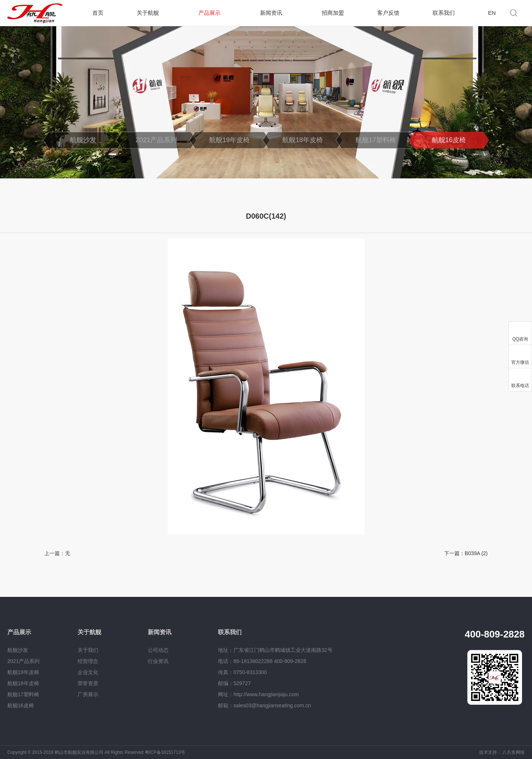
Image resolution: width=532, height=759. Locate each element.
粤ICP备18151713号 (165, 752)
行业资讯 (158, 661)
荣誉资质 (88, 683)
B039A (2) (476, 553)
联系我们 (444, 13)
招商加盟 (333, 13)
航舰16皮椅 (449, 140)
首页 (98, 13)
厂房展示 (88, 694)
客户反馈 (388, 13)
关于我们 (88, 650)
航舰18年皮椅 (303, 140)
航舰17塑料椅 (376, 140)
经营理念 (88, 661)
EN (492, 13)
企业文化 (88, 672)
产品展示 (209, 13)
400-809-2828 (495, 634)
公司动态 (158, 650)
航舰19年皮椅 (229, 140)
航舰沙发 (83, 140)
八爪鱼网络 (514, 752)
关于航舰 (148, 13)
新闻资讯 (271, 13)
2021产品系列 (156, 140)
